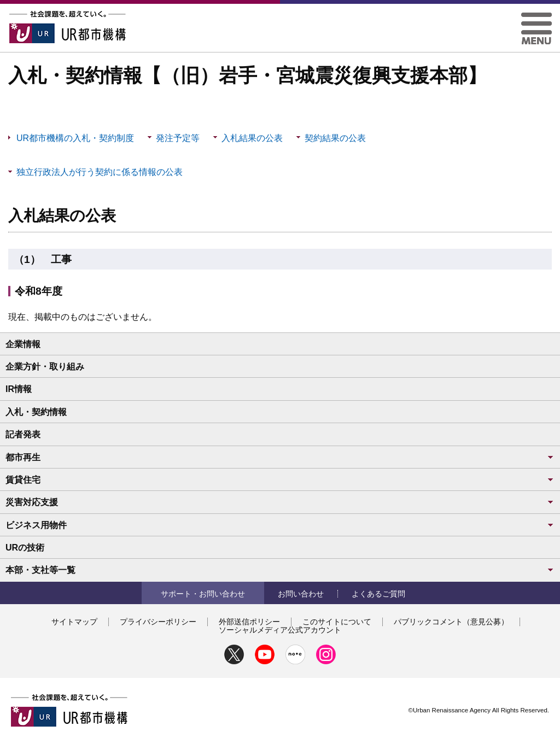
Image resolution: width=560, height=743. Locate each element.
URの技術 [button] (25, 548)
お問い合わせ (301, 594)
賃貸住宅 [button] (280, 480)
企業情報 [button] (23, 344)
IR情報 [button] (19, 389)
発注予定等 (178, 138)
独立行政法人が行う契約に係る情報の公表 (100, 172)
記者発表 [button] (23, 434)
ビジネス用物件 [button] (280, 525)
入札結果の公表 (252, 138)
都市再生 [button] (280, 457)
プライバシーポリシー (158, 622)
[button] (536, 17)
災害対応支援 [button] (280, 502)
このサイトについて (337, 622)
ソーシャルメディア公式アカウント (280, 630)
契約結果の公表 (335, 138)
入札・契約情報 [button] (36, 412)
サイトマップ (74, 622)
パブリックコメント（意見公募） (451, 622)
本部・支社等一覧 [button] (280, 570)
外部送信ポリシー (249, 622)
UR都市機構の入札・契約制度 (75, 138)
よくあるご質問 (378, 594)
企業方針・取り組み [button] (45, 367)
